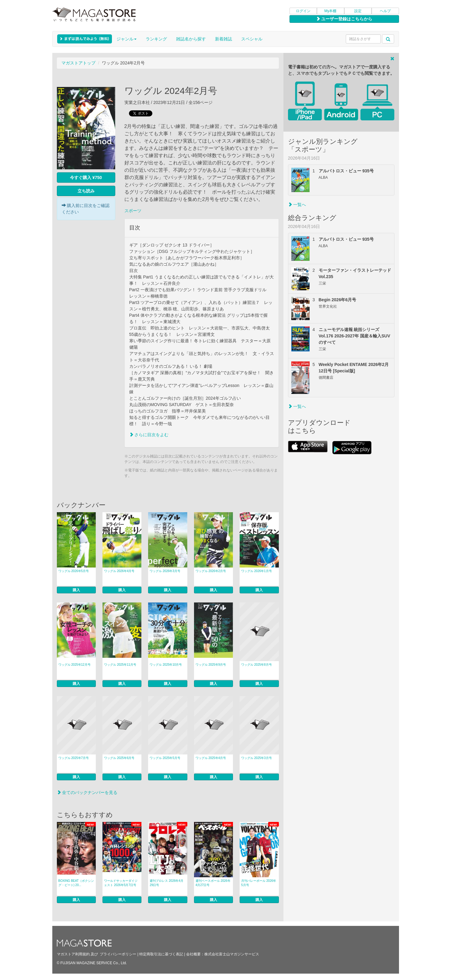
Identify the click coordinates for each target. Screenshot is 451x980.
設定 (358, 11)
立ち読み (86, 191)
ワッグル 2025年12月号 (75, 665)
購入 (76, 590)
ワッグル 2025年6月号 (119, 758)
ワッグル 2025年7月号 (74, 758)
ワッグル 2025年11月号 (120, 665)
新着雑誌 (224, 39)
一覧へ (297, 205)
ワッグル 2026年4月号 (119, 571)
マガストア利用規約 (73, 954)
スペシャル (252, 39)
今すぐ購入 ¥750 (86, 178)
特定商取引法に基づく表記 (161, 954)
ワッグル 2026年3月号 (165, 571)
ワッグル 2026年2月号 (211, 571)
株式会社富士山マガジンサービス (232, 954)
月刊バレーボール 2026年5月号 (259, 883)
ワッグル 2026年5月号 (74, 571)
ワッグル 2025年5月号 (165, 758)
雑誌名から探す (191, 39)
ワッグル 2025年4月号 (211, 758)
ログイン (303, 11)
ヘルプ (385, 11)
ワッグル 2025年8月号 (257, 665)
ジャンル (127, 39)
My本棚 (331, 11)
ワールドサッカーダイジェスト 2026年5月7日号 (121, 883)
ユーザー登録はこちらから (344, 19)
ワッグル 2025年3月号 (257, 758)
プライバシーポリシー (118, 954)
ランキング (156, 39)
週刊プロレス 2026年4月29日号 (167, 883)
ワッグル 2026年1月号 (257, 571)
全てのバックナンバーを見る (87, 792)
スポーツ (133, 211)
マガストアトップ (78, 63)
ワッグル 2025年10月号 (166, 665)
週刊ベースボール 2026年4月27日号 (213, 883)
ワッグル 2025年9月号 (211, 665)
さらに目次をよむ (149, 435)
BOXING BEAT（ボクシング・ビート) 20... (76, 883)
